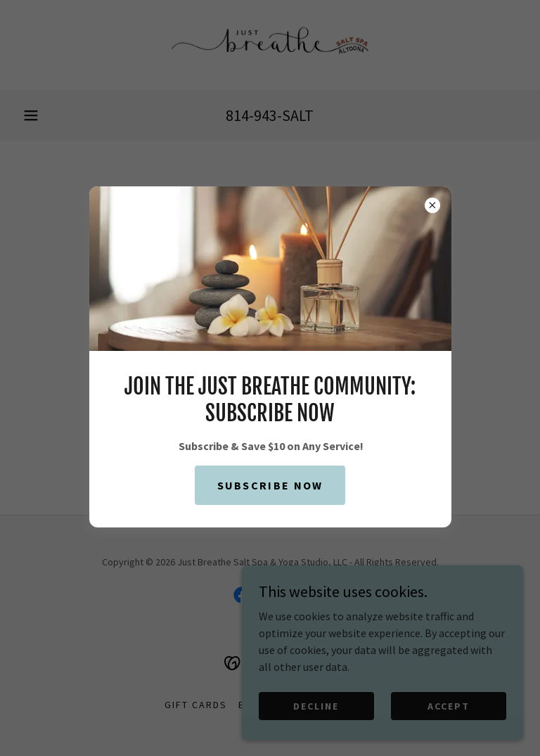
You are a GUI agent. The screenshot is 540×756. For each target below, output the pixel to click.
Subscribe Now (270, 485)
